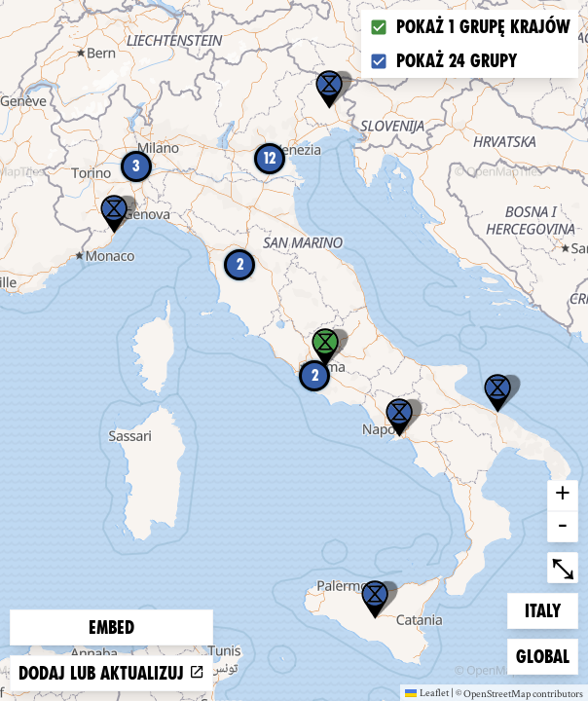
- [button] (563, 527)
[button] (375, 600)
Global (547, 655)
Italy (551, 609)
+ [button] (563, 496)
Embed (111, 627)
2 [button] (315, 375)
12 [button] (270, 158)
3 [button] (136, 166)
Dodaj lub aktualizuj (111, 673)
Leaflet (427, 692)
